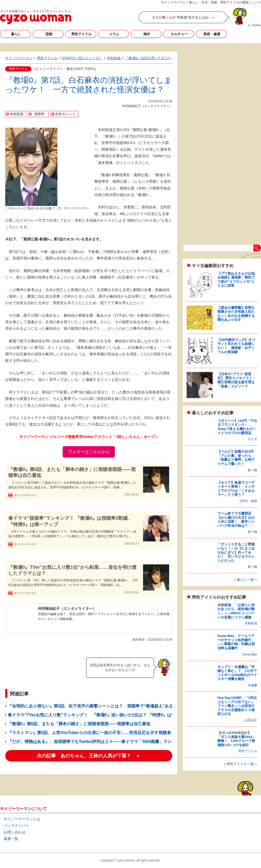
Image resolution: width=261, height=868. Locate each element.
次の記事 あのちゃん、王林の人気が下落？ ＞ (89, 756)
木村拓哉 (16, 114)
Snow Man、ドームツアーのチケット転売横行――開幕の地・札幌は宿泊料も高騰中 (236, 642)
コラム (114, 34)
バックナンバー (16, 825)
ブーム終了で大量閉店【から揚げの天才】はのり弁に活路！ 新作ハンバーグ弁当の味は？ (236, 519)
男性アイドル (81, 34)
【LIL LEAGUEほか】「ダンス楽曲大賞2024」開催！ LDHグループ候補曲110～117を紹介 (236, 739)
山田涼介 (251, 720)
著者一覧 (11, 839)
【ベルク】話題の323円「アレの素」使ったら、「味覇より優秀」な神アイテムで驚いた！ (236, 458)
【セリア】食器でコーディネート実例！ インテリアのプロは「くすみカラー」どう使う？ (236, 489)
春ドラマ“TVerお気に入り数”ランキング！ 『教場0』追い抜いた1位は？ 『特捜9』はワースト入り (102, 715)
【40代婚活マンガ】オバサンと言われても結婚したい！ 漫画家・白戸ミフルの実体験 (236, 346)
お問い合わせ (15, 832)
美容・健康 (212, 34)
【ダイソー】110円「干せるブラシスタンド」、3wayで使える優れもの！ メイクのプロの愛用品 (239, 427)
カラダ (252, 439)
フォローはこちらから (89, 452)
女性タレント (65, 114)
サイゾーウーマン (36, 17)
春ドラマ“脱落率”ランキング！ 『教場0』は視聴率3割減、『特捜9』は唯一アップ (70, 521)
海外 (147, 34)
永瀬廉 (252, 685)
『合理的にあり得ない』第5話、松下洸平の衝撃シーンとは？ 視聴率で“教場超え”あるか (93, 706)
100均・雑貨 (248, 501)
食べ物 (252, 470)
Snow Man (250, 654)
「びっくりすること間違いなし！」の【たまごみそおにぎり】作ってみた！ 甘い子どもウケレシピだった (236, 552)
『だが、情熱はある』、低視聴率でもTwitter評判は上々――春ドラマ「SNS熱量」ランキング (96, 742)
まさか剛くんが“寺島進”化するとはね (180, 17)
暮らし (16, 34)
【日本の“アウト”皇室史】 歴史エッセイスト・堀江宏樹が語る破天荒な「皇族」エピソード (237, 380)
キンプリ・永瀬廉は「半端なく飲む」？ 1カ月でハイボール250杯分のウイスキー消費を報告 (237, 673)
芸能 (49, 34)
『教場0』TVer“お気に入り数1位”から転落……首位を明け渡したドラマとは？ (72, 570)
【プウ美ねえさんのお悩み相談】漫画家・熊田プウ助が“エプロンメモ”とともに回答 (236, 280)
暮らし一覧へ (247, 580)
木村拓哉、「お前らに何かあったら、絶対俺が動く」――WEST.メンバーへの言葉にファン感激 (236, 611)
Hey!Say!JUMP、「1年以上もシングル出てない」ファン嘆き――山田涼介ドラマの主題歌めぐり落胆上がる (237, 706)
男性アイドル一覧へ (242, 764)
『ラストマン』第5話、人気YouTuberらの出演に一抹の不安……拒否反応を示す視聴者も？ (94, 733)
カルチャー (179, 34)
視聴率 (39, 114)
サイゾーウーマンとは (22, 819)
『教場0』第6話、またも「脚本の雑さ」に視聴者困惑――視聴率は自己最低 (72, 472)
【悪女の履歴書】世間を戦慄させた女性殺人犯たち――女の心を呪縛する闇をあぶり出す (236, 314)
